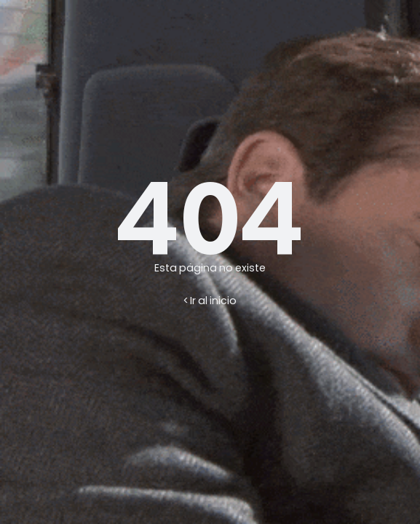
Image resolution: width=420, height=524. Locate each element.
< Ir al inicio (210, 301)
